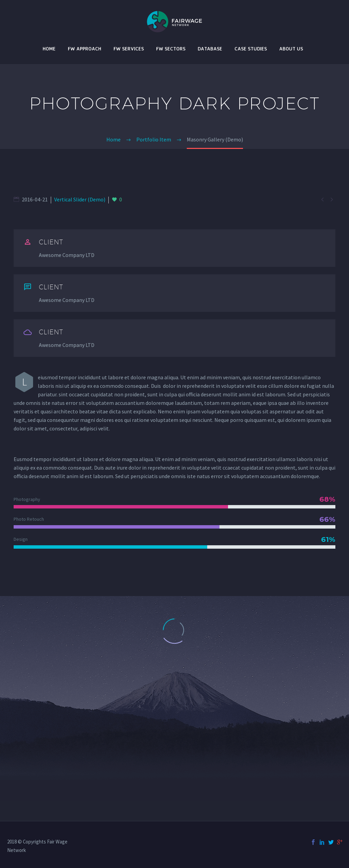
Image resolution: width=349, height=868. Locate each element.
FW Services (129, 49)
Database (210, 49)
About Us (291, 49)
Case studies (251, 49)
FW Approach (85, 49)
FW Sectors (171, 49)
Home (49, 49)
